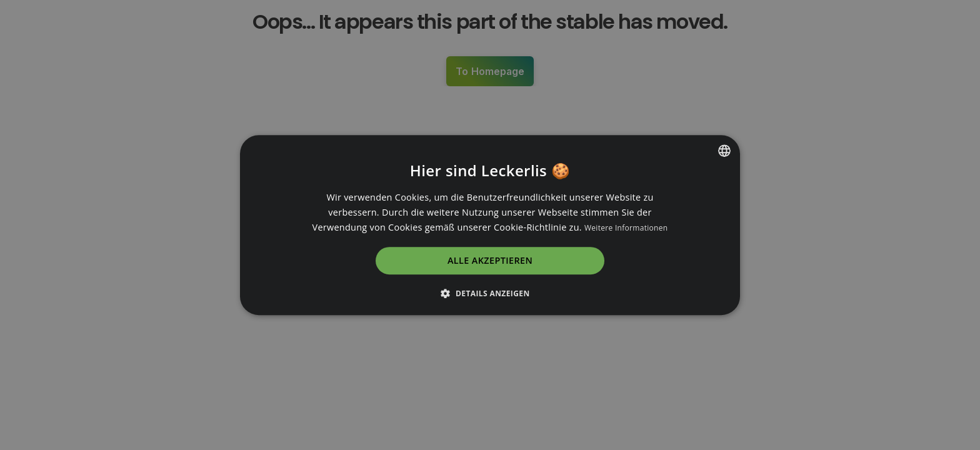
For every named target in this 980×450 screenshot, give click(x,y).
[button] (490, 293)
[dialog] (490, 225)
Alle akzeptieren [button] (490, 261)
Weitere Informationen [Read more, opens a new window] (626, 228)
